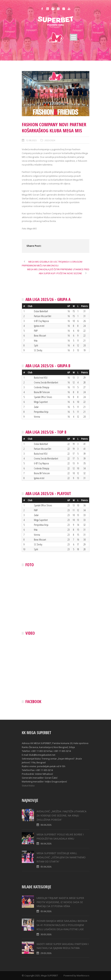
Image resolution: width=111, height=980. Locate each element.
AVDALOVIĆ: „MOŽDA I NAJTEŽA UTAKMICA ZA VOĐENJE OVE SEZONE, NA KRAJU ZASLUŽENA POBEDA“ (61, 815)
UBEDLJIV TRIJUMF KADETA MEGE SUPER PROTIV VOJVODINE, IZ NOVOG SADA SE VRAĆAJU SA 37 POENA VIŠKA (60, 902)
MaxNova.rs (83, 975)
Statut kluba (28, 786)
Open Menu (74, 37)
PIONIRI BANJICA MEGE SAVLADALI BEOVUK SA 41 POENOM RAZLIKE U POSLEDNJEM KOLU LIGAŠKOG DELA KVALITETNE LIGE (62, 925)
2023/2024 (50, 140)
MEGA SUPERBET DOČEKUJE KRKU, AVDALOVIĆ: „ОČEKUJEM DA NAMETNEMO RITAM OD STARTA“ (61, 857)
